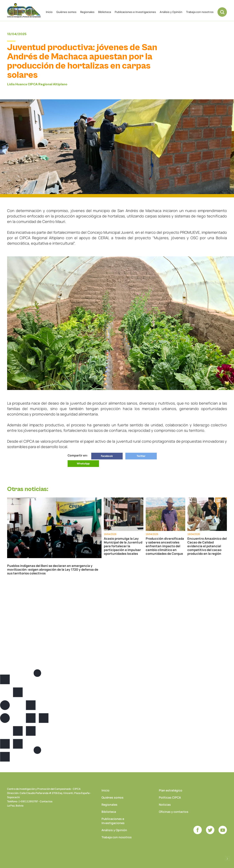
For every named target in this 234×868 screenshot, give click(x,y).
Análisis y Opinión (171, 12)
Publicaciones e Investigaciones (135, 12)
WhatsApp (83, 463)
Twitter (141, 456)
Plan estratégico (171, 790)
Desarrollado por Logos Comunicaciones (227, 859)
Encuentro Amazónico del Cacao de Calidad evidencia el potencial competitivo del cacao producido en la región (207, 546)
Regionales (87, 12)
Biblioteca (105, 12)
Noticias (165, 805)
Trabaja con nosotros (200, 12)
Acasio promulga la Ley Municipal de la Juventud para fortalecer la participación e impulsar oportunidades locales (123, 546)
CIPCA (24, 10)
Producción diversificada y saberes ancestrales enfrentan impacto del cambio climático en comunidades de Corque (165, 546)
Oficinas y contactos (174, 812)
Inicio (49, 12)
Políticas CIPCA (170, 797)
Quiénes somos (66, 12)
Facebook (107, 456)
